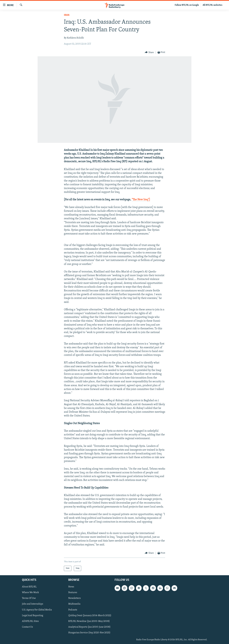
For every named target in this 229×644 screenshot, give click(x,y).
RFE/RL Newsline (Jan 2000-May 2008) (89, 621)
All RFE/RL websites (213, 5)
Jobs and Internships (33, 604)
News (71, 587)
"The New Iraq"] (141, 200)
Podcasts (73, 610)
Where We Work (30, 593)
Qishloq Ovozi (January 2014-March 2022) (90, 615)
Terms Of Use (29, 598)
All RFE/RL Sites (30, 621)
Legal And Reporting (33, 615)
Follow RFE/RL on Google (187, 5)
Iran (67, 15)
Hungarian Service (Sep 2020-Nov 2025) (89, 633)
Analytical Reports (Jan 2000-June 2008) (89, 627)
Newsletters (75, 598)
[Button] (149, 52)
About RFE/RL (29, 587)
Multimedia (74, 604)
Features (73, 593)
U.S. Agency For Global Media (37, 610)
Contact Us (27, 627)
